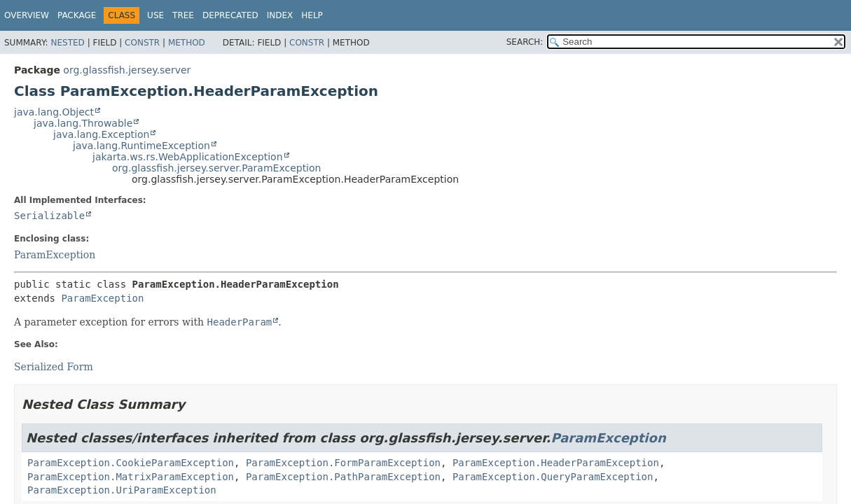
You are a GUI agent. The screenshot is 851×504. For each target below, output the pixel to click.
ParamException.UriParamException (122, 490)
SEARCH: (525, 42)
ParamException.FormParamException (343, 463)
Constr (142, 43)
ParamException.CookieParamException (131, 463)
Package (77, 15)
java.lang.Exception (101, 134)
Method (187, 43)
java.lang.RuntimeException (141, 146)
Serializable (49, 216)
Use (155, 15)
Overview (27, 15)
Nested (67, 43)
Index (280, 15)
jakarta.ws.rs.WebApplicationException (188, 157)
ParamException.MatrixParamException (131, 477)
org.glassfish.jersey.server (127, 70)
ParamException (55, 255)
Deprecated (230, 15)
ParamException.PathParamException (343, 477)
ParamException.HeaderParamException (556, 463)
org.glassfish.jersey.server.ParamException (216, 168)
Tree (183, 15)
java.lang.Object (54, 112)
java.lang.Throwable (83, 123)
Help (312, 15)
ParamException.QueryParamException (553, 477)
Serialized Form (54, 367)
